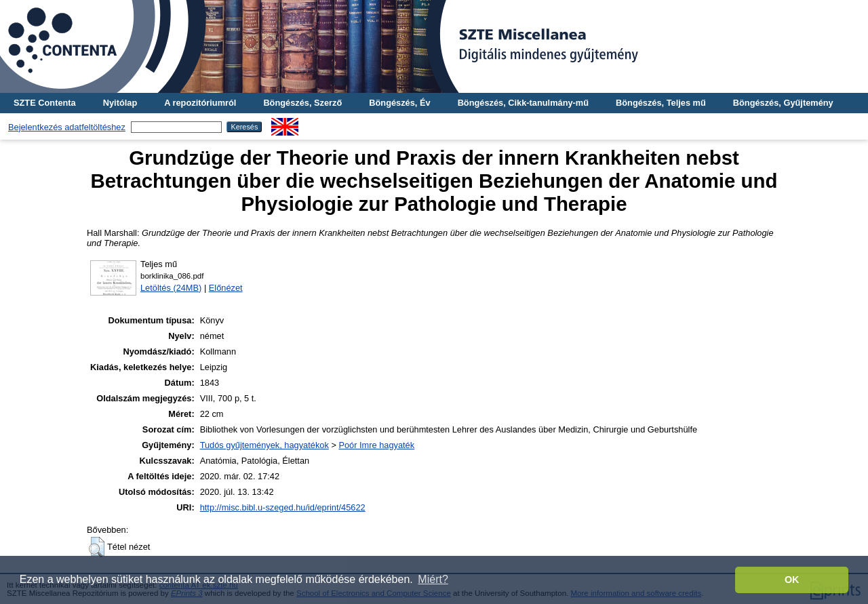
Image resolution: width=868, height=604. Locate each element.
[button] (97, 547)
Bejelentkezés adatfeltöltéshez (67, 127)
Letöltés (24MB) (171, 288)
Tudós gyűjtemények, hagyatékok (264, 445)
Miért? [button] (433, 579)
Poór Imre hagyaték (376, 445)
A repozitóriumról (200, 103)
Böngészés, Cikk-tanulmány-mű (523, 103)
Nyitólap (120, 103)
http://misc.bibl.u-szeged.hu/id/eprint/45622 (283, 507)
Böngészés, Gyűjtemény (783, 103)
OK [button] (792, 580)
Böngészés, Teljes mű (661, 103)
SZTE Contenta (45, 103)
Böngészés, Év (399, 103)
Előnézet (226, 288)
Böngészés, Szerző (302, 103)
